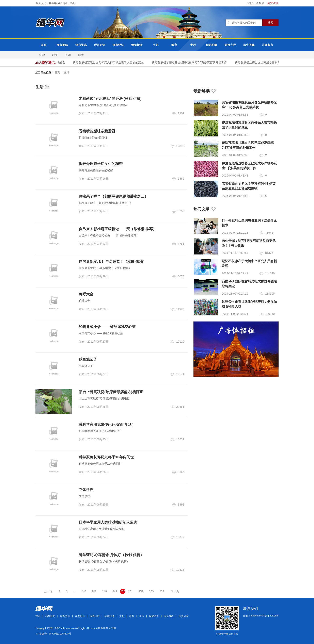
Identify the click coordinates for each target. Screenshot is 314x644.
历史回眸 (249, 45)
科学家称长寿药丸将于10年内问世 (106, 457)
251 (131, 591)
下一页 (175, 591)
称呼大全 (86, 294)
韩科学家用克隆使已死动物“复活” (106, 425)
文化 (156, 45)
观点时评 (100, 45)
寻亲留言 (267, 45)
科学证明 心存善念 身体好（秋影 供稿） (111, 555)
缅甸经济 (118, 45)
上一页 (48, 591)
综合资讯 (81, 45)
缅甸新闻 (62, 45)
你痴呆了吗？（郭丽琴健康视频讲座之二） (113, 196)
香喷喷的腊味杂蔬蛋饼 (97, 131)
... (75, 591)
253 (151, 591)
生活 (193, 45)
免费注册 (273, 3)
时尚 (55, 55)
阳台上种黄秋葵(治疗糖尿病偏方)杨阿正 (111, 392)
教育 (174, 45)
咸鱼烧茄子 (88, 359)
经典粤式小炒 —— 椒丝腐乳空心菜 (107, 327)
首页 (44, 45)
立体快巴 (86, 490)
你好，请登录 (256, 3)
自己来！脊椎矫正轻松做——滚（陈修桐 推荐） (118, 229)
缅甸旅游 (137, 45)
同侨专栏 (230, 45)
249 (115, 591)
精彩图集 (211, 45)
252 (141, 591)
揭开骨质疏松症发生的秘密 (101, 164)
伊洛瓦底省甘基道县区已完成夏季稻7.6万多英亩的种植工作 (195, 62)
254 (162, 591)
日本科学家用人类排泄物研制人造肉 (108, 522)
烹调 (68, 55)
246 (84, 591)
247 (94, 591)
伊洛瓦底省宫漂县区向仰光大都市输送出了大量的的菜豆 (114, 62)
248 (104, 591)
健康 (81, 55)
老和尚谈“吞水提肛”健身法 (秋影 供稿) (110, 99)
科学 (42, 55)
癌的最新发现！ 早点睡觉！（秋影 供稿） (113, 262)
